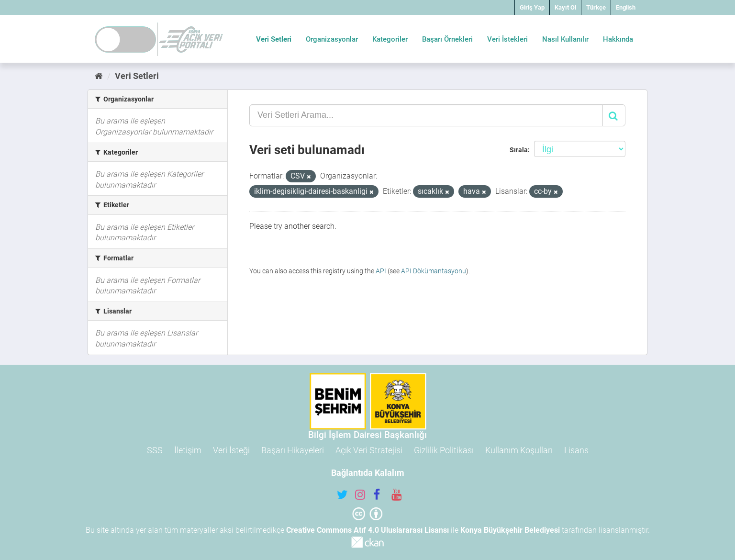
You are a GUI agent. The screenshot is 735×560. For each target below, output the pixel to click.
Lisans (576, 450)
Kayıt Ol (565, 7)
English (626, 7)
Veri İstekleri (507, 39)
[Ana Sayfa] (99, 76)
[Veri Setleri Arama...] (426, 115)
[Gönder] (614, 115)
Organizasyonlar (332, 39)
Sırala (519, 150)
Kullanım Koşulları (519, 450)
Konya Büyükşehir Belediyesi (510, 530)
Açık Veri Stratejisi (369, 450)
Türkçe (596, 7)
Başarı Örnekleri (447, 39)
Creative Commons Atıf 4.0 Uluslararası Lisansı (367, 530)
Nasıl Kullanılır (565, 39)
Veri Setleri (274, 39)
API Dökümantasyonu (434, 271)
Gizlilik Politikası (444, 450)
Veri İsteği (231, 450)
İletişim (188, 450)
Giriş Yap (532, 7)
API (381, 271)
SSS (155, 450)
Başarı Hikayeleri (293, 450)
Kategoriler (390, 39)
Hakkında (618, 39)
